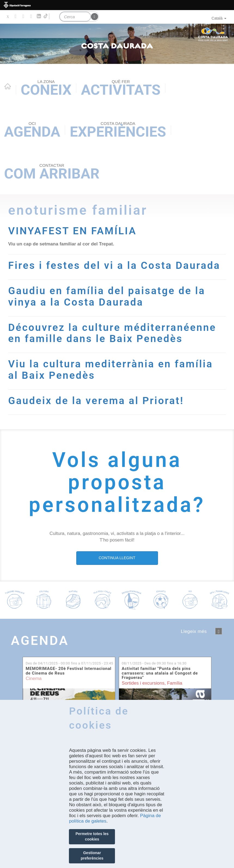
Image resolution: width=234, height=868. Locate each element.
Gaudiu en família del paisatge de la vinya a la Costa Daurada (108, 296)
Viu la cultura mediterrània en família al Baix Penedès (112, 369)
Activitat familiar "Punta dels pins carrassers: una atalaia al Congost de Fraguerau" (160, 672)
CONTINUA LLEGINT (117, 557)
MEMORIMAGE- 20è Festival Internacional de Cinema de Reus (69, 670)
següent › (219, 630)
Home (8, 86)
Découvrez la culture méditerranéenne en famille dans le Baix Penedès (114, 332)
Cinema (34, 677)
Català (219, 18)
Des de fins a (69, 662)
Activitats (121, 89)
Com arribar (52, 172)
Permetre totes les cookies (92, 836)
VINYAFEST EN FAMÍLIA (73, 231)
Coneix (46, 89)
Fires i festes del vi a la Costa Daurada (116, 265)
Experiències (118, 130)
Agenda (32, 130)
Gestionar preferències (92, 855)
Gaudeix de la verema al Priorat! (97, 399)
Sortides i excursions (143, 682)
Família (175, 682)
